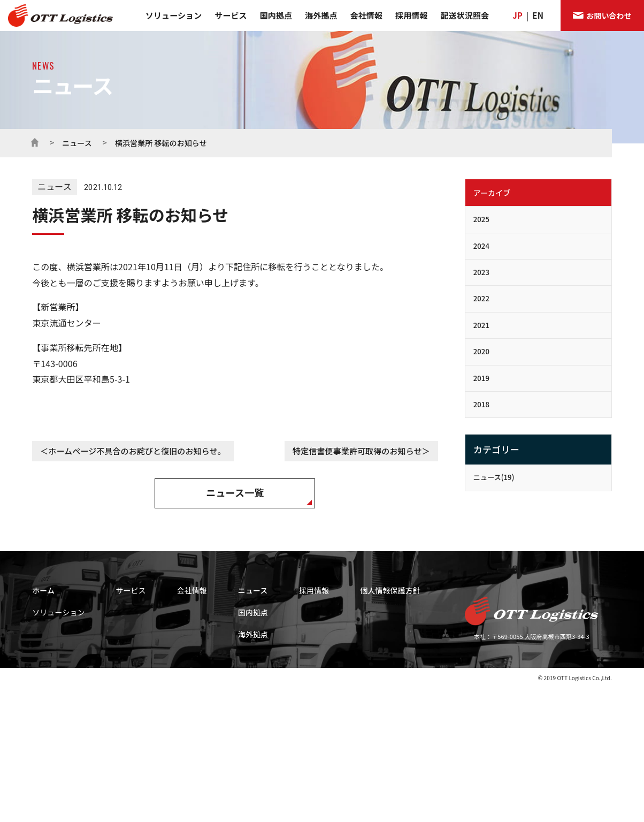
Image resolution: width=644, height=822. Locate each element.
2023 (481, 272)
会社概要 (278, 640)
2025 (481, 219)
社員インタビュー (453, 669)
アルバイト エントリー (459, 713)
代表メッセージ (287, 611)
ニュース (77, 143)
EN (538, 15)
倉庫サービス (173, 625)
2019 (481, 378)
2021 (481, 325)
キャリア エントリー (457, 699)
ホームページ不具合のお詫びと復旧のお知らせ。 (137, 451)
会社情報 (366, 15)
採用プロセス (447, 640)
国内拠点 (276, 15)
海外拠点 (321, 15)
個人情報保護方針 (566, 590)
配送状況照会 (465, 15)
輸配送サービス (176, 611)
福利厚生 (441, 654)
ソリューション (174, 15)
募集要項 (441, 625)
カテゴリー (496, 449)
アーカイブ (492, 193)
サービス (231, 15)
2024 (481, 246)
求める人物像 (447, 611)
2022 (481, 298)
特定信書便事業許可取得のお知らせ (357, 451)
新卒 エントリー (450, 684)
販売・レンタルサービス (188, 640)
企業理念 (278, 625)
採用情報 (411, 15)
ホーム (35, 141)
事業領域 (43, 631)
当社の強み (45, 658)
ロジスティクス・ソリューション (71, 645)
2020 (481, 351)
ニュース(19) (494, 477)
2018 (481, 404)
